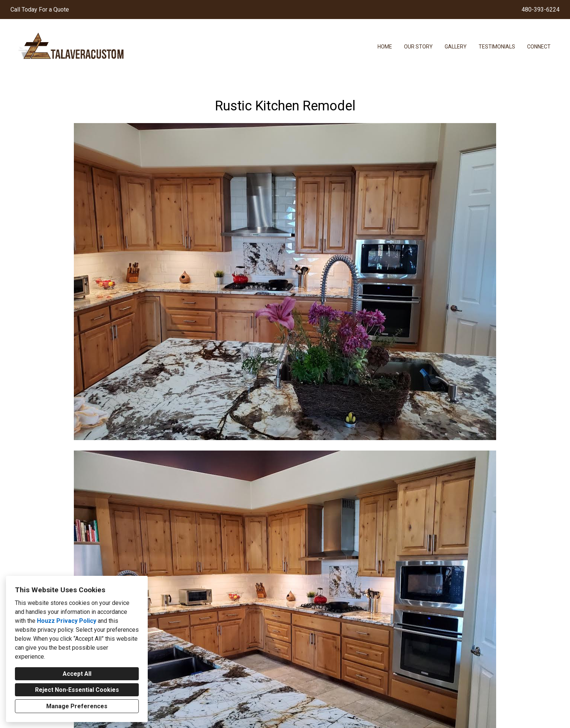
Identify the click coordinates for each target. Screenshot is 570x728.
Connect (539, 47)
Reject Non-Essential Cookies (77, 690)
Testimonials (497, 47)
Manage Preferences (77, 706)
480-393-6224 (541, 10)
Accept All (77, 674)
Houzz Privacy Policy (67, 621)
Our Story (418, 47)
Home (385, 47)
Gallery (456, 47)
